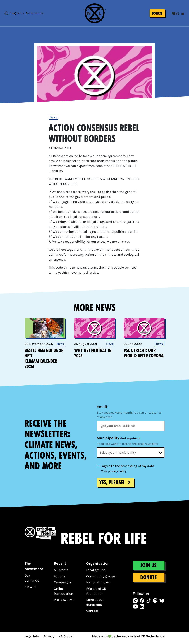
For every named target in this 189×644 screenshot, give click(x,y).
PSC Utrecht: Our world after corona (144, 356)
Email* (103, 410)
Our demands (32, 581)
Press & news (64, 603)
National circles (98, 585)
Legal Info (32, 639)
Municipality (118, 441)
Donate (157, 15)
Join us (149, 568)
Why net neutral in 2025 (93, 356)
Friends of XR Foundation (96, 594)
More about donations (95, 605)
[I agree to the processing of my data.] (98, 469)
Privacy (49, 639)
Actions (60, 579)
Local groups (96, 573)
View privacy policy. (114, 474)
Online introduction (63, 594)
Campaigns (63, 585)
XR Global (66, 639)
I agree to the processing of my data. (128, 469)
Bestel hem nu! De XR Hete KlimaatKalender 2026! (44, 362)
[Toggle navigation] (178, 15)
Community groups (101, 579)
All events (61, 573)
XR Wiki (30, 590)
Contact (92, 614)
